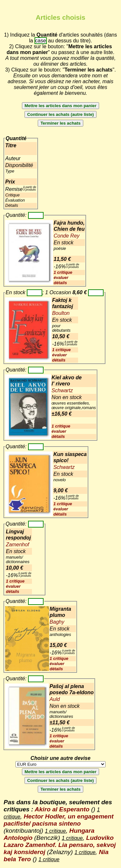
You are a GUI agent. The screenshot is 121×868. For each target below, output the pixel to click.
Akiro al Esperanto (62, 809)
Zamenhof (17, 545)
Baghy (57, 622)
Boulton (61, 313)
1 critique (63, 272)
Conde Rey (66, 236)
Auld (55, 699)
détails (60, 283)
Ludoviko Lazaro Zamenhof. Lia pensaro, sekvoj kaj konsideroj (60, 845)
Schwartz (62, 390)
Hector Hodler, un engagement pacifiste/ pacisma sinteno (59, 820)
